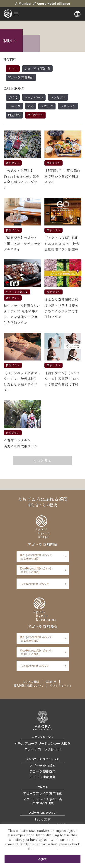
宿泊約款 (51, 682)
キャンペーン (34, 97)
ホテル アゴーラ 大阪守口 (43, 749)
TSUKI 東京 (42, 819)
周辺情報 (14, 115)
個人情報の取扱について (29, 685)
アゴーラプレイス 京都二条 (42, 801)
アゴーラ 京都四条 (37, 69)
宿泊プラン (35, 115)
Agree (42, 859)
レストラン (68, 106)
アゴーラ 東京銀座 (42, 766)
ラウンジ (47, 106)
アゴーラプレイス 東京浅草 (42, 793)
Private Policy (45, 849)
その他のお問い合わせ (34, 584)
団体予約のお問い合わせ (41, 570)
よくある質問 (31, 682)
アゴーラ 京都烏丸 (21, 77)
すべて (13, 69)
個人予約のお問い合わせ (41, 556)
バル (31, 106)
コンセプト (58, 97)
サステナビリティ (61, 685)
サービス (14, 106)
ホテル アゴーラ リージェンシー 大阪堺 (42, 743)
